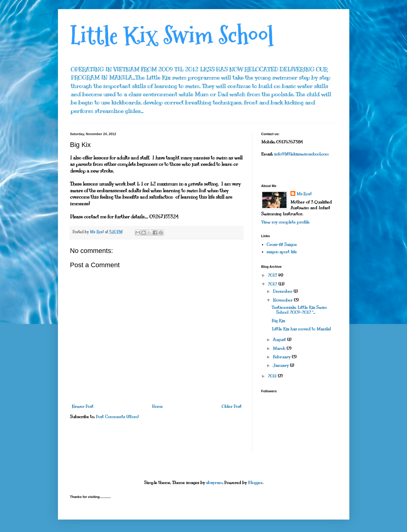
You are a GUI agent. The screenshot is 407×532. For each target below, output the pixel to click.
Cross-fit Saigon (282, 245)
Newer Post (83, 406)
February (282, 357)
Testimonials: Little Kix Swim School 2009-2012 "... (299, 310)
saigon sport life (282, 252)
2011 (273, 376)
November (283, 300)
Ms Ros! (304, 194)
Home (157, 406)
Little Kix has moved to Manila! (301, 329)
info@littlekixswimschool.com (301, 154)
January (281, 365)
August (280, 340)
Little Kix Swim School (172, 36)
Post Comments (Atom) (117, 417)
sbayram (214, 483)
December (283, 291)
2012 (273, 284)
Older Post (232, 406)
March (280, 348)
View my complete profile (285, 222)
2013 (273, 275)
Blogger (255, 483)
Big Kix (278, 321)
